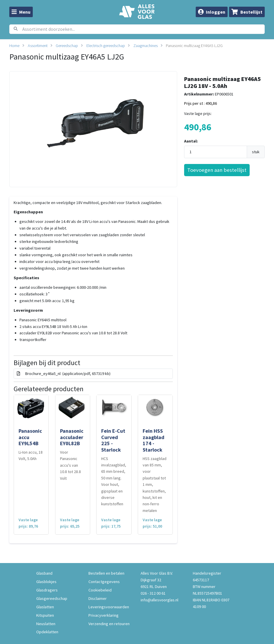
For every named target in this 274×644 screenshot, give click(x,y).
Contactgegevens (104, 582)
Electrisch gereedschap (106, 46)
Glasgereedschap (52, 598)
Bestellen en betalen (106, 573)
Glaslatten (45, 607)
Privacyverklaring (104, 615)
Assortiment (38, 46)
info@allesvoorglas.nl (159, 600)
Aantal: (191, 141)
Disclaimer (98, 598)
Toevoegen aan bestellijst (217, 170)
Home (14, 46)
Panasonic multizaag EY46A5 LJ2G (194, 46)
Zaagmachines (146, 46)
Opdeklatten (47, 632)
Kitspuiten (45, 615)
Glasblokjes (46, 582)
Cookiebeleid (100, 590)
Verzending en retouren (109, 624)
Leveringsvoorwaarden (109, 607)
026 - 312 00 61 (153, 593)
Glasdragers (47, 590)
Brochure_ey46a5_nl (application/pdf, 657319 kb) (64, 374)
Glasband (44, 573)
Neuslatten (46, 624)
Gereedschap (67, 46)
